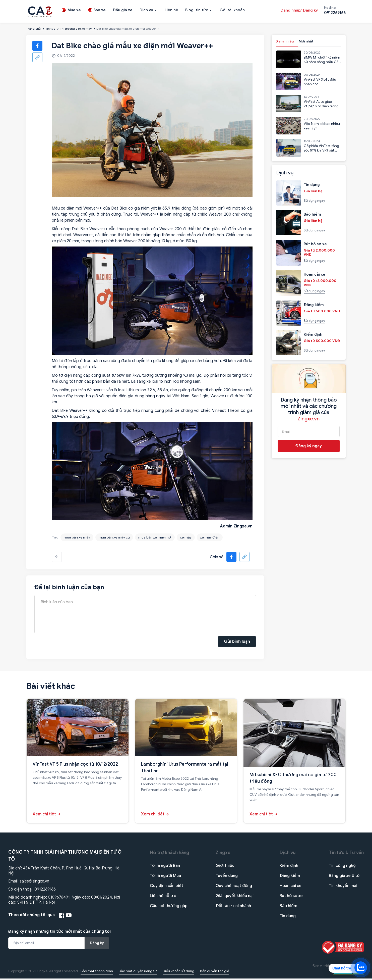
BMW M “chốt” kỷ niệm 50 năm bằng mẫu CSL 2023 (322, 62)
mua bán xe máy (77, 537)
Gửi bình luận (237, 642)
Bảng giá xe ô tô (344, 877)
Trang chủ (34, 29)
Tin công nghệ (342, 867)
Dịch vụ (288, 854)
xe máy (186, 537)
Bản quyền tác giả (215, 973)
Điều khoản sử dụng (178, 973)
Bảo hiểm (288, 907)
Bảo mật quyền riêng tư (138, 973)
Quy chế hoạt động (234, 887)
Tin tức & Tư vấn (346, 854)
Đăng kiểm (290, 877)
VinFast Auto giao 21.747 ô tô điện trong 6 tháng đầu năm (321, 106)
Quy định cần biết (167, 887)
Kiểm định (289, 867)
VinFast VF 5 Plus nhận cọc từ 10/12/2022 (75, 766)
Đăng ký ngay (309, 446)
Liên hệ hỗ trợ (163, 897)
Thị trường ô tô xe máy (76, 29)
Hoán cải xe (291, 887)
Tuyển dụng (227, 877)
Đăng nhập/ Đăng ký (299, 10)
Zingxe (223, 854)
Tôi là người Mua (165, 877)
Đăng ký (97, 944)
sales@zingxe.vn (34, 883)
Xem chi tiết (44, 816)
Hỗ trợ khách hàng (170, 854)
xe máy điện (210, 537)
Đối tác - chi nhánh (233, 907)
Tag (55, 537)
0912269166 (45, 891)
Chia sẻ (217, 557)
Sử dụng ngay (314, 201)
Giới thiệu (225, 867)
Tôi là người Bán (165, 867)
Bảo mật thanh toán (97, 973)
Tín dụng (288, 917)
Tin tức (50, 29)
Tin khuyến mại (343, 887)
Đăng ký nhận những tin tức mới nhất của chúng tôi (59, 933)
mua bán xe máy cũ (114, 537)
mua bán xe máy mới (155, 537)
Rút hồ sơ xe (291, 897)
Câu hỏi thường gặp (169, 907)
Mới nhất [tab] (306, 41)
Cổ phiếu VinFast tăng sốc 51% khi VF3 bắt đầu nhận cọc (321, 150)
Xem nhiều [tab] (285, 41)
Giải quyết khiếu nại (235, 897)
